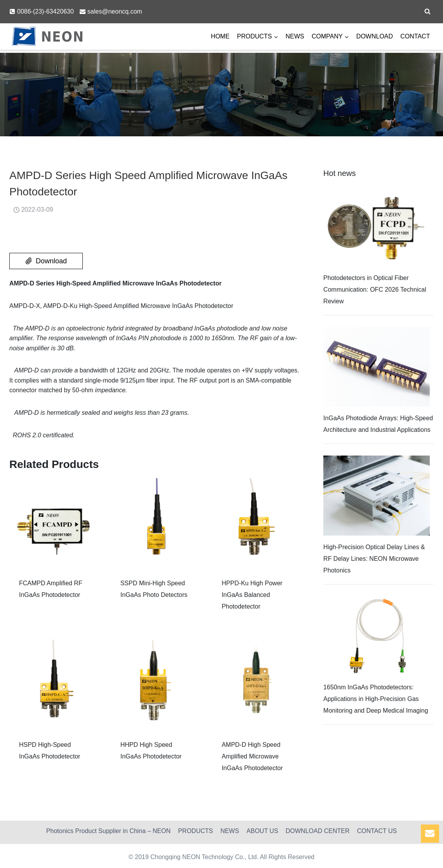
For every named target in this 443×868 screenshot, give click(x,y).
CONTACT (415, 36)
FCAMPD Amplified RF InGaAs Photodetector (51, 589)
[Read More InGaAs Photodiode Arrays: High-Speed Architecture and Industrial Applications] (377, 367)
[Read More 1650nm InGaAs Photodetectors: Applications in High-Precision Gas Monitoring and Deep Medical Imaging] (377, 636)
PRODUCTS (195, 831)
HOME (220, 36)
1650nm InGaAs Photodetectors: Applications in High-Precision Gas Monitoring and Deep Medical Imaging (376, 699)
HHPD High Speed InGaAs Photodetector (151, 751)
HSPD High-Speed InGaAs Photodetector (50, 751)
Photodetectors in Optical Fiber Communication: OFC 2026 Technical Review (375, 290)
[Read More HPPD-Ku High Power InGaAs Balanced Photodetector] (257, 523)
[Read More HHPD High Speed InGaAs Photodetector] (156, 684)
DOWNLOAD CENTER (317, 831)
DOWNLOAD (375, 36)
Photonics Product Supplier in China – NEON (108, 831)
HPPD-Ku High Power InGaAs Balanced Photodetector (252, 595)
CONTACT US (377, 831)
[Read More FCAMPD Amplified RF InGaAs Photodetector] (54, 523)
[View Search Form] (427, 12)
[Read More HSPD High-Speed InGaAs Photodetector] (54, 684)
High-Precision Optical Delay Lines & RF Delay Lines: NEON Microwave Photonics (374, 559)
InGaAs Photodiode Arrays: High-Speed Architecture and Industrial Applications (378, 424)
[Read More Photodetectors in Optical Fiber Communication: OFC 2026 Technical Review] (377, 227)
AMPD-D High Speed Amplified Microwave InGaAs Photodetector (252, 756)
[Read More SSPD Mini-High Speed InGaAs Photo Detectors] (156, 523)
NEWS (295, 36)
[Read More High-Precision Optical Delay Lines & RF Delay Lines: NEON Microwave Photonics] (377, 495)
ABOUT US (262, 831)
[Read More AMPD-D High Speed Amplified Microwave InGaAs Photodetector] (257, 684)
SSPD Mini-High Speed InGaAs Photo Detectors (154, 589)
